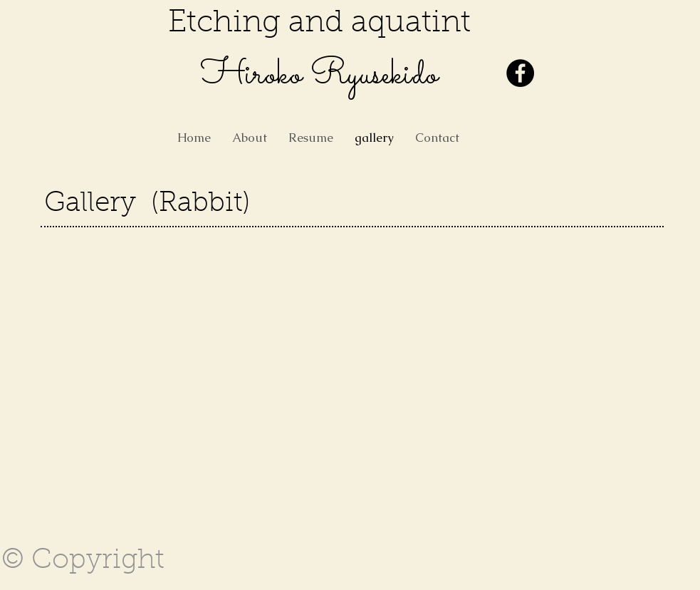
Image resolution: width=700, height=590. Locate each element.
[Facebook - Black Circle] (520, 73)
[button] (96, 294)
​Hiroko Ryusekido (319, 76)
